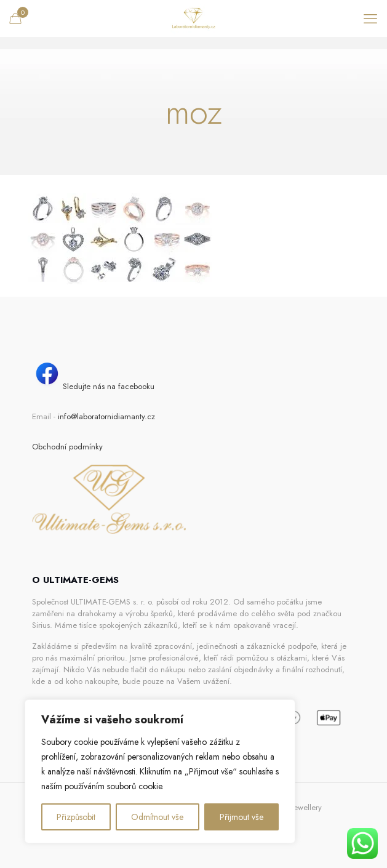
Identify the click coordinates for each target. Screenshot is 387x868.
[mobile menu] (370, 18)
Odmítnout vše (157, 817)
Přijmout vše (241, 817)
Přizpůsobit (76, 817)
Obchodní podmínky (67, 447)
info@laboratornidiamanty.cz (106, 416)
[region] (160, 771)
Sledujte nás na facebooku (93, 386)
